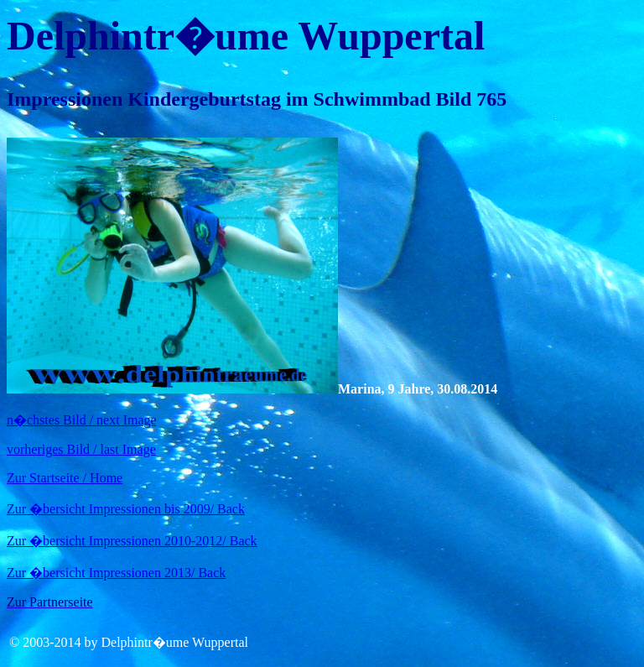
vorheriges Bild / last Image (81, 449)
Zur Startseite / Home (65, 478)
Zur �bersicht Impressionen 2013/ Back (116, 573)
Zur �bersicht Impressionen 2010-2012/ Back (132, 541)
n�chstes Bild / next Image (82, 420)
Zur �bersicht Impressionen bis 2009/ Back (126, 509)
